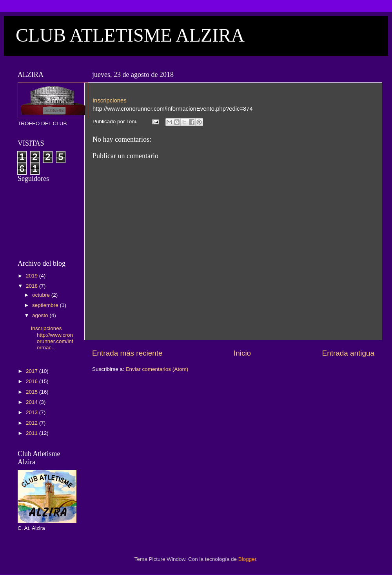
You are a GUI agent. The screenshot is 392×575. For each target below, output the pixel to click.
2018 (33, 286)
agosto (41, 315)
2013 (33, 412)
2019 (33, 276)
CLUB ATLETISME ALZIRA (130, 35)
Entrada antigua (348, 353)
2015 (33, 392)
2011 (33, 433)
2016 (33, 381)
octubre (42, 295)
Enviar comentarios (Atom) (157, 369)
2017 (33, 371)
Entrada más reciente (127, 353)
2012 (33, 423)
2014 (33, 402)
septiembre (46, 305)
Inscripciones (110, 100)
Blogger (247, 559)
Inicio (242, 353)
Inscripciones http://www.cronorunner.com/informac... (52, 338)
